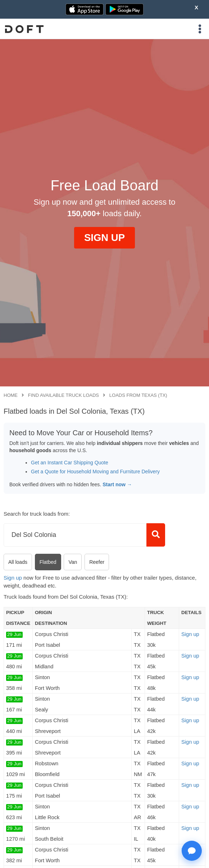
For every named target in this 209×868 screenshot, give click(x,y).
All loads (18, 562)
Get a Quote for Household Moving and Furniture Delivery (95, 472)
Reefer (97, 562)
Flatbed (48, 562)
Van (73, 562)
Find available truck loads (63, 395)
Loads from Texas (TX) (138, 395)
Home (11, 395)
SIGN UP (104, 238)
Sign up (13, 578)
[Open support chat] (192, 851)
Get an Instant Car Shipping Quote (70, 463)
